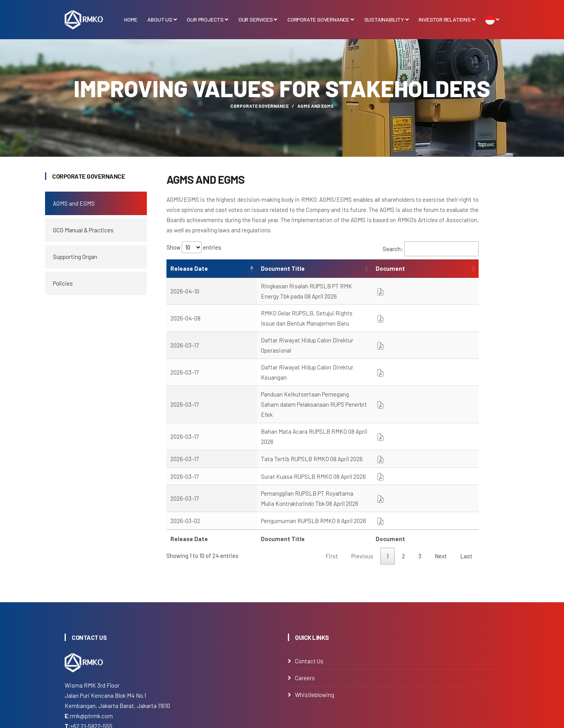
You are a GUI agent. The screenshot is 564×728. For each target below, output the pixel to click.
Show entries (194, 247)
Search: (431, 249)
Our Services (258, 19)
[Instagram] (67, 677)
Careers (305, 610)
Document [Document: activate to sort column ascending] (453, 268)
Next (441, 489)
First (332, 489)
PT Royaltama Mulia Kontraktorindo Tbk (256, 723)
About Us (162, 19)
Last (466, 489)
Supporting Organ (75, 257)
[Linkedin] (84, 677)
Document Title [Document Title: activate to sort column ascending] (244, 268)
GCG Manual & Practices (83, 230)
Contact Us (309, 594)
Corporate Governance (321, 19)
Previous (362, 489)
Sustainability (387, 19)
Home (131, 19)
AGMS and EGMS (74, 203)
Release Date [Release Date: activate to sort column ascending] (189, 268)
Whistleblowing (315, 627)
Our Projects (207, 19)
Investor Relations (447, 19)
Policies (63, 283)
